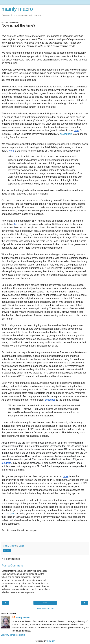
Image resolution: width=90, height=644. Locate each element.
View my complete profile (13, 635)
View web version (45, 609)
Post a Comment (12, 565)
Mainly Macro (23, 617)
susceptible (66, 134)
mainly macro (17, 9)
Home (45, 603)
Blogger (51, 641)
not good (10, 514)
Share (7, 551)
